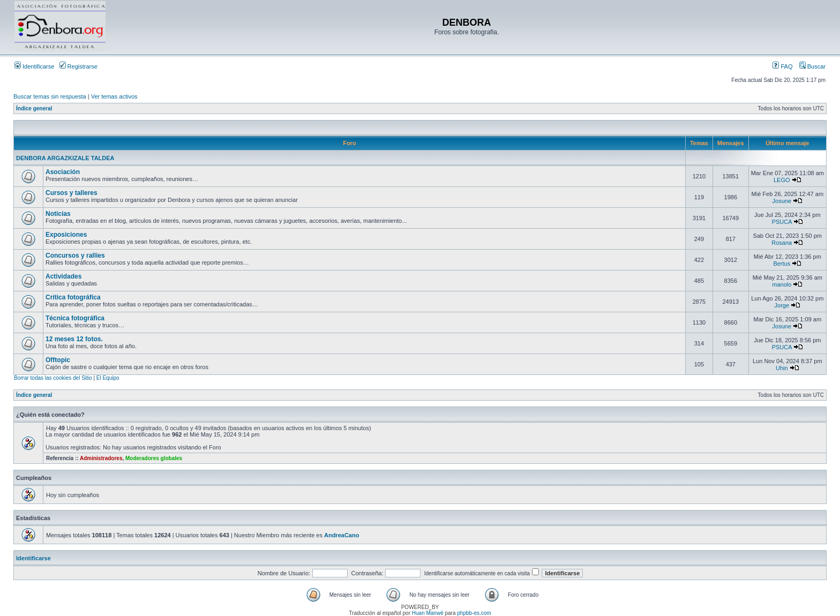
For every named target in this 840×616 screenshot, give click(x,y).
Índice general (34, 108)
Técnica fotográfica (75, 318)
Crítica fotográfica (73, 297)
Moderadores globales (154, 458)
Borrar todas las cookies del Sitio (53, 378)
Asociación (63, 172)
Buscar (812, 66)
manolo (782, 284)
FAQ (782, 66)
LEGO (782, 180)
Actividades (63, 276)
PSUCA (782, 222)
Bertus (782, 264)
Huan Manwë (428, 613)
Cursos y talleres (72, 193)
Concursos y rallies (75, 256)
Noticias (58, 214)
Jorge (782, 305)
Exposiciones (66, 235)
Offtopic (58, 360)
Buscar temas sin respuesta (50, 96)
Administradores (101, 458)
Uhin (782, 368)
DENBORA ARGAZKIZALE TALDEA (65, 158)
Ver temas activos (114, 96)
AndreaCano (342, 535)
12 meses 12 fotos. (74, 339)
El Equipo (108, 378)
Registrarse (78, 66)
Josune (782, 201)
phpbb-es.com (474, 613)
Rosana (782, 243)
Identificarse (34, 66)
